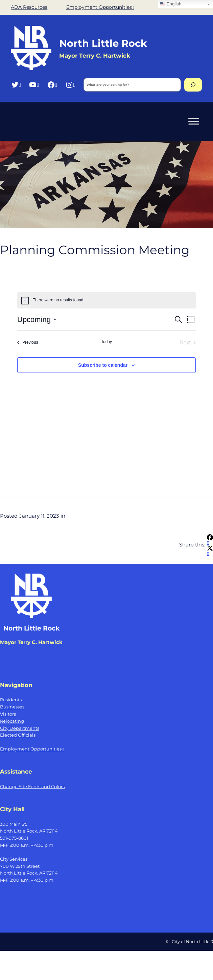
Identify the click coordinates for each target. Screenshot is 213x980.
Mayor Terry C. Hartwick (95, 56)
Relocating (12, 721)
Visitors (8, 714)
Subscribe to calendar (103, 365)
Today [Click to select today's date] (106, 342)
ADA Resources (29, 7)
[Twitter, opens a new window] (16, 85)
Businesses (12, 707)
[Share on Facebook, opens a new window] (210, 541)
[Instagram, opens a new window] (70, 85)
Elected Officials (18, 735)
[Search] (193, 85)
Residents (11, 700)
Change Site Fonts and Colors (32, 786)
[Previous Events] (28, 343)
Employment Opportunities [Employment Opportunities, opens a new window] (100, 7)
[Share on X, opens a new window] (210, 551)
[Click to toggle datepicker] (37, 319)
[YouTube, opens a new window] (34, 85)
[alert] (106, 300)
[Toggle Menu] (194, 121)
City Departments (20, 728)
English (171, 4)
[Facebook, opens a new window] (52, 85)
